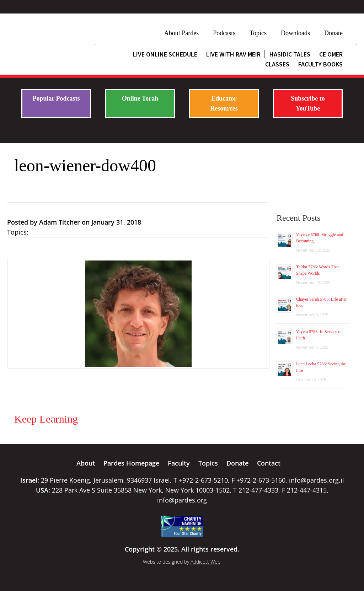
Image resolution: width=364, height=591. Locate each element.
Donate (333, 33)
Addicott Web (205, 562)
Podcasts (224, 33)
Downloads (295, 33)
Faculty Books (320, 64)
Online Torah (140, 98)
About (86, 463)
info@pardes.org (182, 500)
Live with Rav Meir (233, 54)
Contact (269, 463)
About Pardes (182, 33)
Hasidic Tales (290, 54)
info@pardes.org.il (317, 480)
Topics (258, 33)
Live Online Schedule (165, 54)
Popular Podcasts (56, 98)
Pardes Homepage (131, 463)
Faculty (179, 463)
